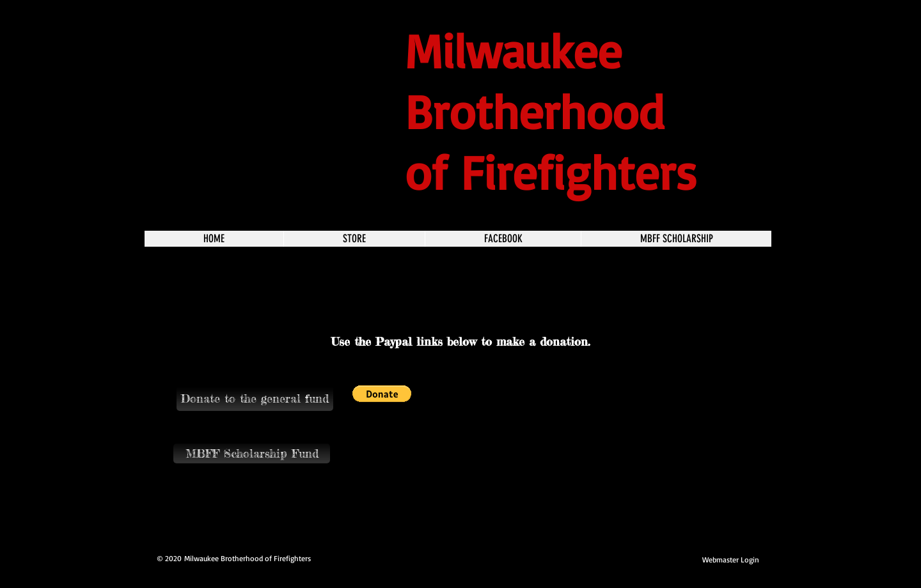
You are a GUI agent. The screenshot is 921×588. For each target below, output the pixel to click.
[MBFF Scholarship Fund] (252, 453)
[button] (255, 398)
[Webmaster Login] (731, 560)
